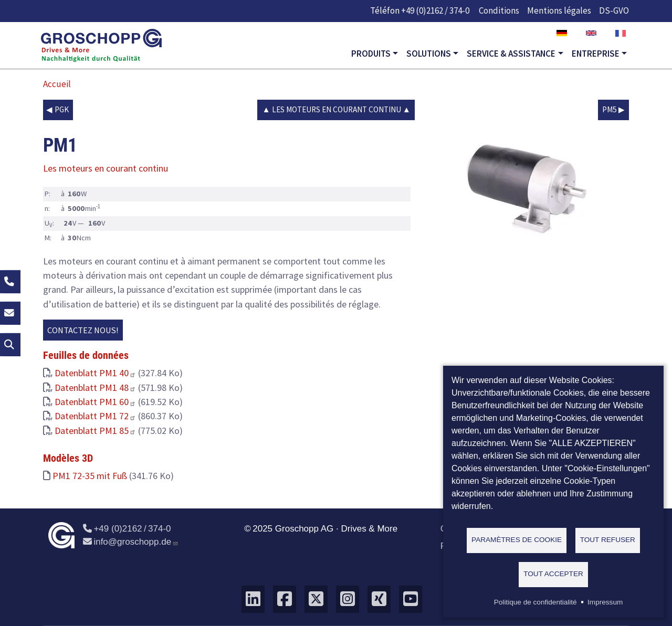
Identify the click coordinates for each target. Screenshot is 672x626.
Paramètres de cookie (517, 540)
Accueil (57, 84)
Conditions (499, 10)
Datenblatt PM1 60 (95, 402)
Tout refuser (608, 540)
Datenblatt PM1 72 (95, 416)
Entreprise (596, 54)
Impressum (605, 602)
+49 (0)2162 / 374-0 (435, 10)
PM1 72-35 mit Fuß (90, 476)
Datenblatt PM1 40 (95, 373)
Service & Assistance (511, 54)
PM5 (610, 109)
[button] (526, 185)
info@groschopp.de (131, 542)
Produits (371, 54)
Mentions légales (559, 10)
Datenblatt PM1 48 (95, 388)
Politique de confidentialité (535, 602)
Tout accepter (553, 574)
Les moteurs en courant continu (337, 109)
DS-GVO (614, 10)
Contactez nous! (83, 330)
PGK (62, 109)
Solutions (429, 54)
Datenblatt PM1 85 (95, 431)
